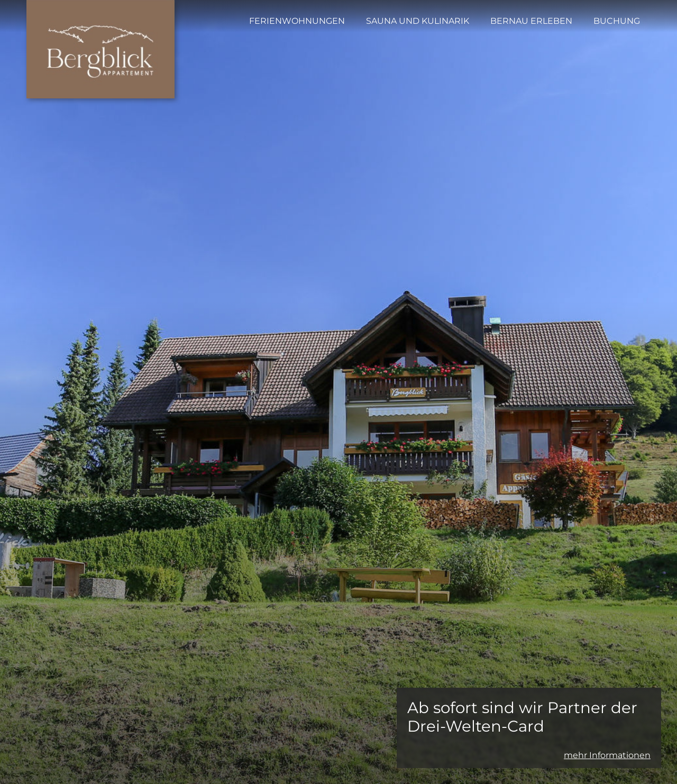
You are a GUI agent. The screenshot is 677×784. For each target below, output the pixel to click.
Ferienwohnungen (297, 21)
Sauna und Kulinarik (418, 21)
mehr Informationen (607, 755)
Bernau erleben (531, 21)
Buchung (617, 21)
